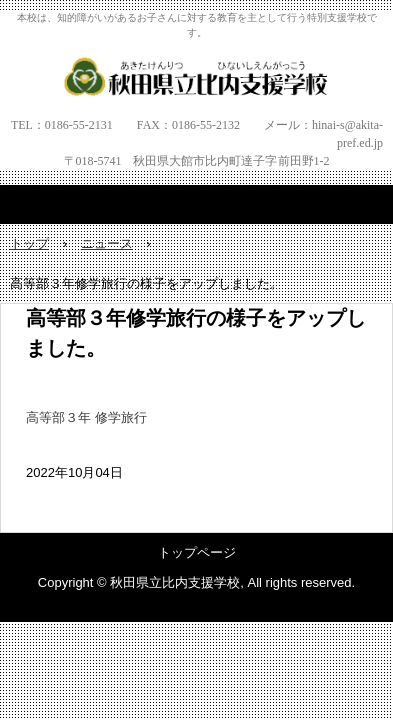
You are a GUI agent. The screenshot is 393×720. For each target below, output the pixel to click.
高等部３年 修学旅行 (86, 417)
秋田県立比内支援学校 (196, 76)
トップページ (197, 552)
